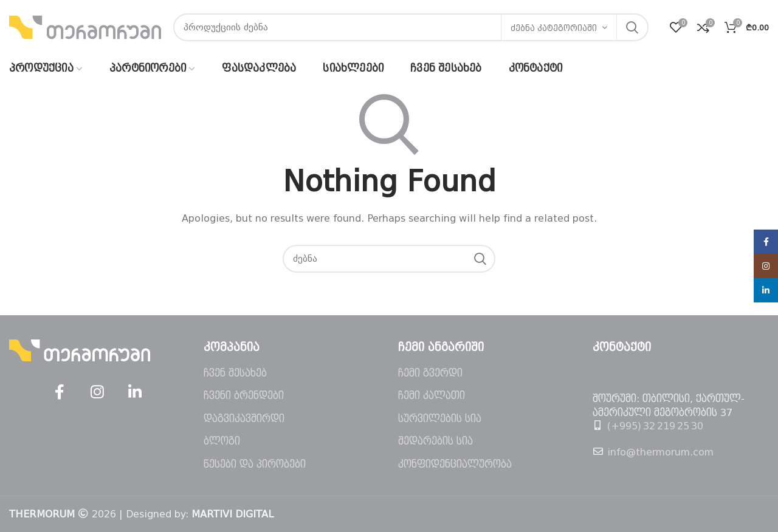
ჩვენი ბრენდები (244, 396)
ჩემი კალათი (432, 396)
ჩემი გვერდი (430, 373)
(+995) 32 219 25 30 (655, 426)
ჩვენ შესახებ (235, 373)
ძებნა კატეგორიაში (554, 28)
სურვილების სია (440, 419)
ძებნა (632, 27)
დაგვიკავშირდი (244, 419)
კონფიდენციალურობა (455, 464)
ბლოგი (222, 441)
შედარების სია (435, 441)
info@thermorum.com (660, 452)
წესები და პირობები (255, 464)
